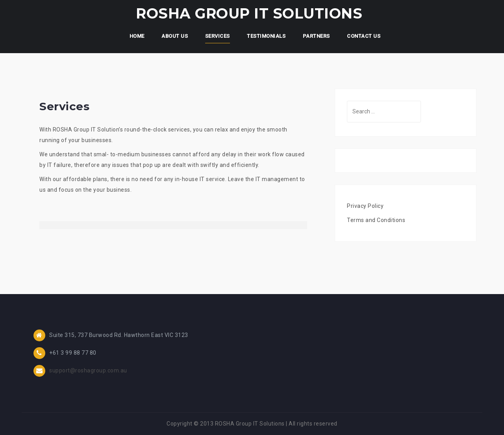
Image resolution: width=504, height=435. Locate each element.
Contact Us (364, 36)
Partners (316, 36)
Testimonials (266, 36)
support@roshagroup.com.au (88, 370)
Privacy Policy (365, 206)
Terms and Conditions (376, 220)
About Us (175, 36)
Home (137, 36)
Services (218, 36)
